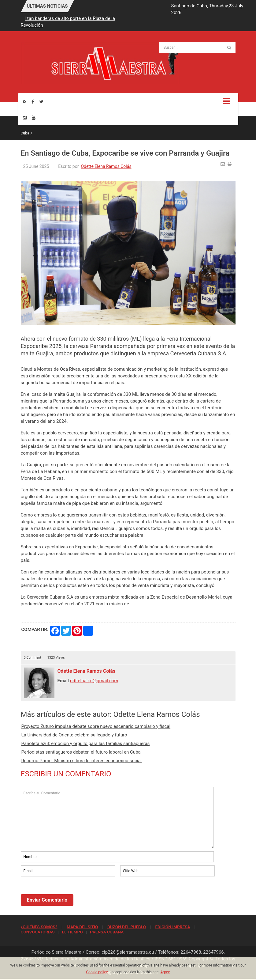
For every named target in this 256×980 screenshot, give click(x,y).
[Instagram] (25, 117)
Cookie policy (97, 972)
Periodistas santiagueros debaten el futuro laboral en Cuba (81, 752)
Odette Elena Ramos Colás (106, 166)
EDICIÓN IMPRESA (173, 927)
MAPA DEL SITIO (82, 927)
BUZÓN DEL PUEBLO (127, 927)
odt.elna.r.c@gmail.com (94, 681)
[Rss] (25, 102)
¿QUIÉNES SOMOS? (39, 927)
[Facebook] (33, 102)
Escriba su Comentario (117, 818)
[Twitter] (41, 102)
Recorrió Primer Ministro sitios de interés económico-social (82, 761)
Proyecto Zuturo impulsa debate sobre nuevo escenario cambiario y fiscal (96, 726)
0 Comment (33, 658)
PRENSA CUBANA (107, 932)
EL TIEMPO (72, 932)
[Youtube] (34, 117)
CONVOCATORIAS (38, 932)
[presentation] (67, 895)
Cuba (25, 133)
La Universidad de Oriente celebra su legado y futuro (74, 735)
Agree (165, 972)
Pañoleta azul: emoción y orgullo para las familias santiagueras (86, 744)
